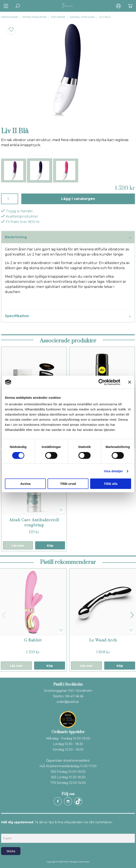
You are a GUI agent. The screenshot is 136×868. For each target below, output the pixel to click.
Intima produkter (35, 17)
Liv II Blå (105, 17)
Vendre (86, 862)
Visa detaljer (113, 471)
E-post (5, 830)
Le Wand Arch (103, 640)
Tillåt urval (68, 484)
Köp (50, 546)
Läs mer (18, 546)
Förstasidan (10, 17)
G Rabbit (33, 640)
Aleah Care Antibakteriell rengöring (34, 523)
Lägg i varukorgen (78, 199)
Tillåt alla (111, 484)
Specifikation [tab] (68, 316)
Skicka (11, 851)
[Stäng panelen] (130, 382)
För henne (58, 17)
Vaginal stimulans (82, 17)
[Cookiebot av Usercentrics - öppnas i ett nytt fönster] (102, 382)
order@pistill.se (68, 702)
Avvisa (25, 484)
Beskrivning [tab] (68, 237)
